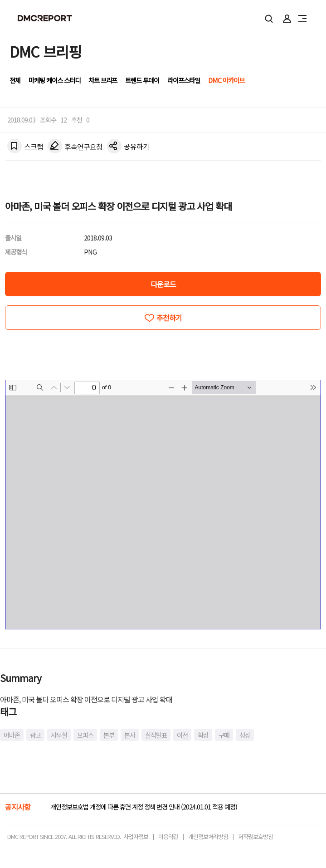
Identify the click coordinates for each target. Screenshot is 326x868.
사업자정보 (136, 836)
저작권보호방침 (255, 836)
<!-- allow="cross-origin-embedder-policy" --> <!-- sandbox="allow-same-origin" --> (163, 505)
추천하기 (169, 318)
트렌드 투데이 (142, 80)
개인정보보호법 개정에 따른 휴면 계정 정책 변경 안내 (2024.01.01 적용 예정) (144, 807)
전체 (15, 80)
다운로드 (163, 284)
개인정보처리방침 (208, 836)
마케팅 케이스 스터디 (54, 80)
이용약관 (168, 836)
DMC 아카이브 (226, 80)
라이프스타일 (184, 80)
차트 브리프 (103, 80)
